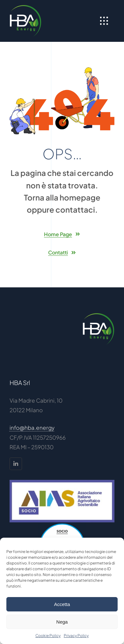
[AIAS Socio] (62, 482)
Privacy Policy (76, 636)
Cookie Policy (48, 636)
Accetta (62, 604)
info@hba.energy (32, 428)
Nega (62, 622)
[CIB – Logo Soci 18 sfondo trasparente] (62, 525)
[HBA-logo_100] (26, 7)
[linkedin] (16, 464)
